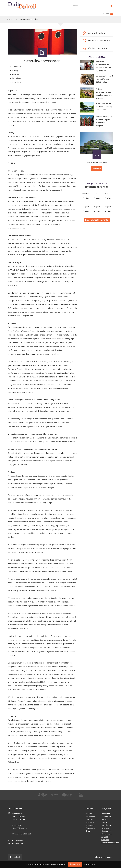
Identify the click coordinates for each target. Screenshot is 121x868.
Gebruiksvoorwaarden (110, 843)
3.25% (86, 198)
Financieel (105, 819)
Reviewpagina (107, 834)
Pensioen (90, 825)
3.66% (86, 211)
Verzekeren (91, 828)
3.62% (108, 198)
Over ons (105, 828)
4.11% (97, 211)
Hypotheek (106, 813)
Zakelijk (104, 822)
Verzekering (106, 816)
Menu (108, 14)
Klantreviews (107, 831)
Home (10, 19)
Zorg (88, 831)
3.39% (97, 198)
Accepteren (75, 864)
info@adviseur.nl (19, 843)
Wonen (89, 813)
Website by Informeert (103, 857)
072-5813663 (18, 841)
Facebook (15, 857)
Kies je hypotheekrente (97, 220)
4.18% (108, 211)
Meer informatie (90, 864)
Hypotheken (91, 816)
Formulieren (106, 825)
